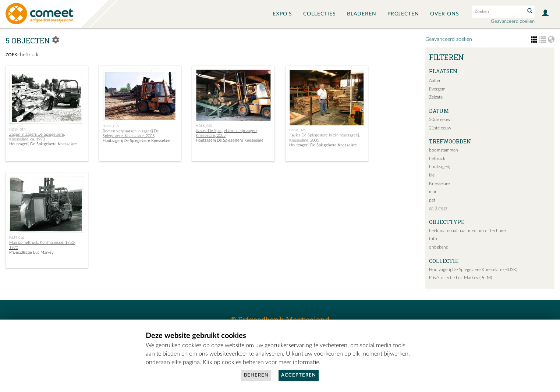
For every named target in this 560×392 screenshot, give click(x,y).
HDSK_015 (111, 126)
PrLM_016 (17, 238)
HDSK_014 (17, 129)
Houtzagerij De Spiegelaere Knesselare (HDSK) (473, 270)
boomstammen (444, 150)
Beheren (256, 375)
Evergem (437, 89)
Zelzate (436, 97)
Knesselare (439, 183)
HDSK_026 (297, 130)
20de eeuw (440, 120)
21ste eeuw (440, 128)
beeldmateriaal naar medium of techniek (468, 231)
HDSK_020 (204, 126)
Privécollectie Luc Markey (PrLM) (460, 278)
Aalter (435, 81)
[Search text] (498, 11)
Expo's (282, 14)
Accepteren (299, 375)
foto (433, 239)
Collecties (320, 14)
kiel (432, 175)
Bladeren (362, 14)
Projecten (403, 14)
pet (432, 200)
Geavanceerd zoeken (513, 22)
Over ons (445, 14)
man (433, 192)
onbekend (439, 247)
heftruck (437, 158)
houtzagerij (440, 167)
